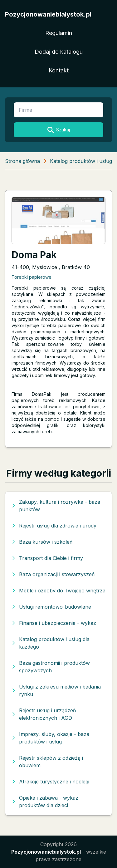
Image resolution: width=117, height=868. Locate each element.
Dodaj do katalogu (59, 52)
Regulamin (59, 33)
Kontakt (59, 70)
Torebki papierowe (32, 277)
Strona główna (22, 161)
